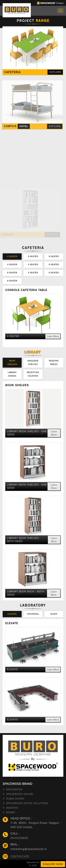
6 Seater (33, 256)
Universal (33, 614)
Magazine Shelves (33, 363)
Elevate (12, 614)
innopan (12, 808)
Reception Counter (33, 374)
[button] (33, 336)
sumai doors (15, 799)
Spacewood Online (20, 794)
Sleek (54, 614)
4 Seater (12, 256)
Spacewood (14, 790)
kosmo (11, 812)
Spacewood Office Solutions (27, 803)
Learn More (53, 336)
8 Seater (54, 256)
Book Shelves (12, 363)
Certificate (20, 857)
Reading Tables (54, 363)
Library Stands (12, 374)
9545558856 (19, 838)
